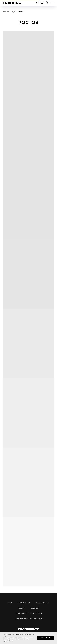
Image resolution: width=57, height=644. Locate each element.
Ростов (22, 12)
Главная (6, 12)
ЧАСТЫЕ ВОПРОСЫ (42, 603)
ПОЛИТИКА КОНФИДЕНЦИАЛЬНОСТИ (29, 613)
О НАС (10, 603)
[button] (38, 3)
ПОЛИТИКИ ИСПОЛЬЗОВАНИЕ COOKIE (29, 619)
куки (17, 635)
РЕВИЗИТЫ (34, 608)
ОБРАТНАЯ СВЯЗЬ (24, 603)
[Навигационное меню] (53, 3)
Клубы (14, 12)
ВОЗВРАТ (22, 608)
